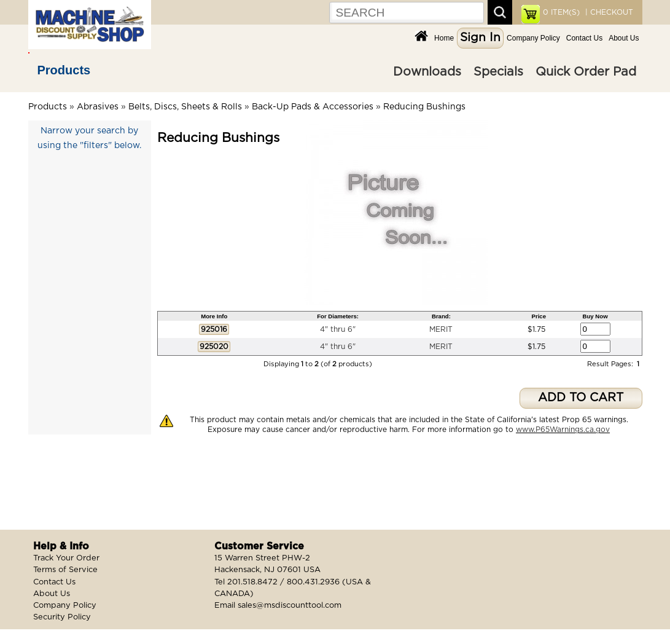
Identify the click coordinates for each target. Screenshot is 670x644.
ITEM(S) (561, 12)
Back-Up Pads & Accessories (313, 107)
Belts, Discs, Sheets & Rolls (185, 107)
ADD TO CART (581, 398)
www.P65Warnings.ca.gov (563, 430)
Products (64, 70)
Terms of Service (65, 570)
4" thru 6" (338, 329)
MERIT (441, 329)
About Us (624, 38)
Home (444, 38)
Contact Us (584, 38)
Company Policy (533, 38)
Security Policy (62, 617)
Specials (498, 72)
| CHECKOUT (608, 12)
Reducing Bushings (424, 107)
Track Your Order (66, 558)
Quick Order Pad (586, 72)
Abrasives (98, 107)
